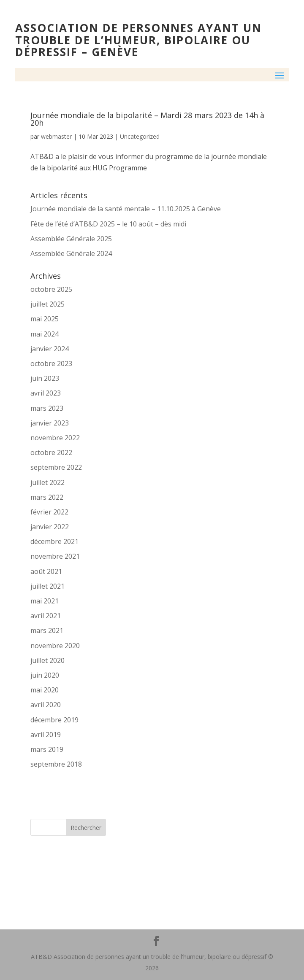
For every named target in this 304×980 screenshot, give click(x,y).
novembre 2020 (55, 646)
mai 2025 (45, 319)
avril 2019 (46, 735)
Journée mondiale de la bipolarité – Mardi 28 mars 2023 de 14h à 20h (147, 119)
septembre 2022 (56, 467)
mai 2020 (45, 690)
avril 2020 (46, 705)
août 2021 (46, 571)
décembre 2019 (54, 720)
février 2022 (49, 512)
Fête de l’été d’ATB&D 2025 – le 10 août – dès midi (108, 224)
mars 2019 (47, 749)
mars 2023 (47, 408)
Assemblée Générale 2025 (71, 239)
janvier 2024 (50, 349)
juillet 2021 (47, 586)
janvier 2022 (50, 527)
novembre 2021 (55, 556)
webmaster (56, 136)
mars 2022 (47, 497)
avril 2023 (46, 393)
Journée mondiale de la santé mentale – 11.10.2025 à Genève (126, 209)
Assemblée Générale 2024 (71, 253)
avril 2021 (46, 616)
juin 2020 (45, 675)
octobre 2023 (51, 363)
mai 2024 (45, 334)
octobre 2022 (51, 452)
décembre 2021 (54, 541)
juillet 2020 (47, 660)
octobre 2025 (51, 289)
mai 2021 (45, 601)
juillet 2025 (47, 304)
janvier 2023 (50, 423)
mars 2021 (47, 630)
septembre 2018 (56, 764)
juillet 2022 (47, 482)
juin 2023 (45, 378)
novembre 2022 (55, 438)
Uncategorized (140, 136)
